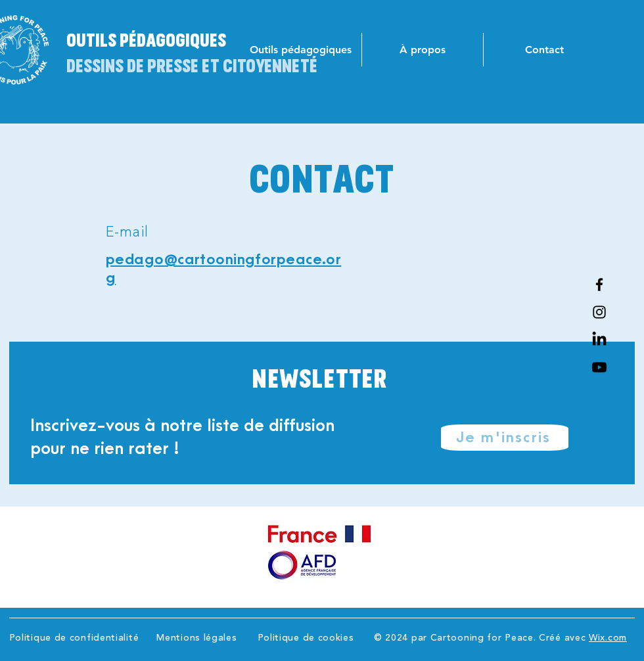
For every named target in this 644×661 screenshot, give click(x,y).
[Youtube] (599, 367)
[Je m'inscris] (505, 438)
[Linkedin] (599, 340)
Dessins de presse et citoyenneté (192, 65)
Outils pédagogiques (146, 39)
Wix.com (608, 638)
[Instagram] (599, 312)
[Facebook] (599, 285)
